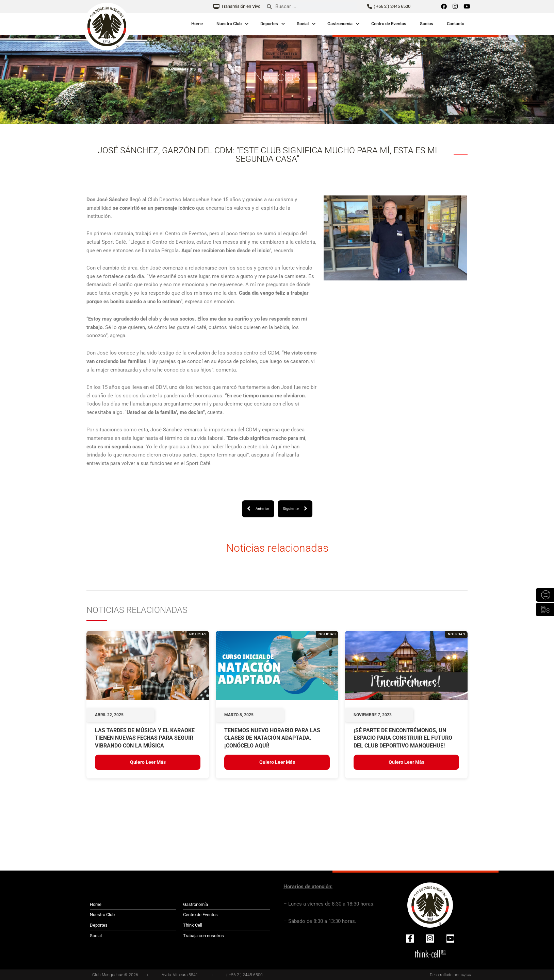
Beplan (465, 975)
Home (197, 24)
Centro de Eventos (389, 24)
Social (303, 24)
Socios (427, 24)
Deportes (269, 24)
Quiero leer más (148, 763)
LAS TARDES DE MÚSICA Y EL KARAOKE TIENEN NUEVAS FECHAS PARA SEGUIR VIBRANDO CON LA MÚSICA (145, 738)
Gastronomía (340, 24)
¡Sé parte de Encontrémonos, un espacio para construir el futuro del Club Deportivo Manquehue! (403, 738)
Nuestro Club (229, 24)
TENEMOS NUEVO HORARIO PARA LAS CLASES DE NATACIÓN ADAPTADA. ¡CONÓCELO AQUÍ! (272, 738)
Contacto (455, 24)
